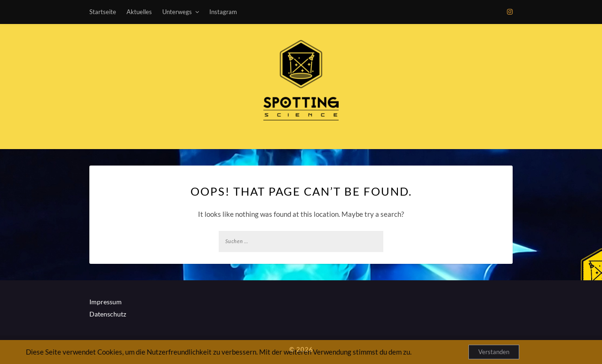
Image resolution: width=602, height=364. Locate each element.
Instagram (223, 12)
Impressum (106, 302)
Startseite (103, 12)
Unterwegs (177, 12)
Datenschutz (108, 314)
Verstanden (494, 352)
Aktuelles (139, 12)
